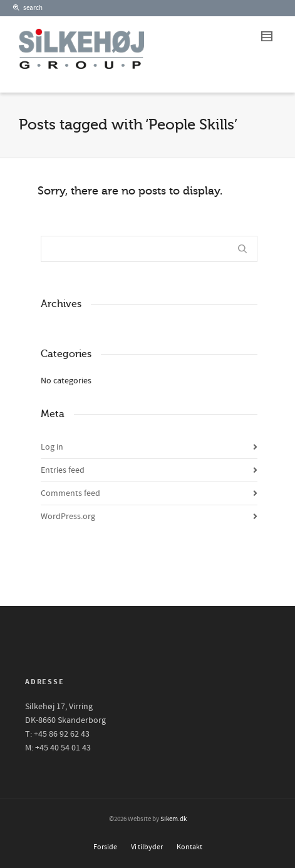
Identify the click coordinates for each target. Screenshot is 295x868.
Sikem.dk (173, 819)
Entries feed (63, 470)
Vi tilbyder (147, 847)
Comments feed (70, 493)
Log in (52, 447)
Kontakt (189, 847)
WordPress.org (68, 517)
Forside (105, 847)
